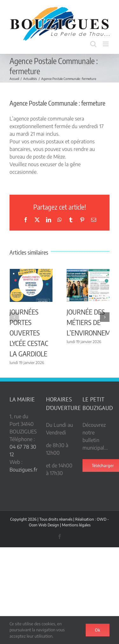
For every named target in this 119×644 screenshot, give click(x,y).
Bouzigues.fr (23, 470)
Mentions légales (76, 525)
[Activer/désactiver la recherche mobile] (93, 44)
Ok (98, 630)
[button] (14, 317)
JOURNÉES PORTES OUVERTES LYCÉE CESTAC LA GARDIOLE (29, 333)
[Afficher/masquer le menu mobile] (106, 44)
